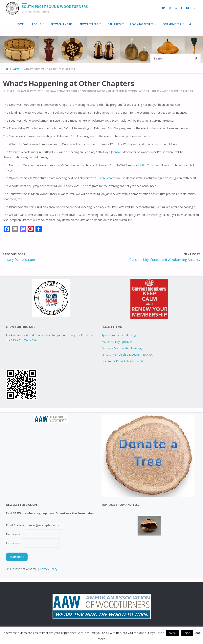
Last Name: (33, 543)
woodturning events (177, 91)
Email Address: (35, 525)
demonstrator (94, 91)
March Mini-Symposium (117, 342)
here (51, 513)
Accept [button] (172, 633)
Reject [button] (187, 633)
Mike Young (148, 165)
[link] (190, 24)
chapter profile (70, 91)
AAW (16, 69)
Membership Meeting (122, 91)
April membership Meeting (119, 335)
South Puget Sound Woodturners (55, 7)
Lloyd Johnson (112, 152)
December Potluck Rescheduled (122, 361)
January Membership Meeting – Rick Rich (128, 355)
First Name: (33, 534)
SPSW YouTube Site (24, 340)
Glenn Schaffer (107, 178)
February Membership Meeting (122, 348)
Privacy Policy (49, 569)
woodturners (149, 91)
